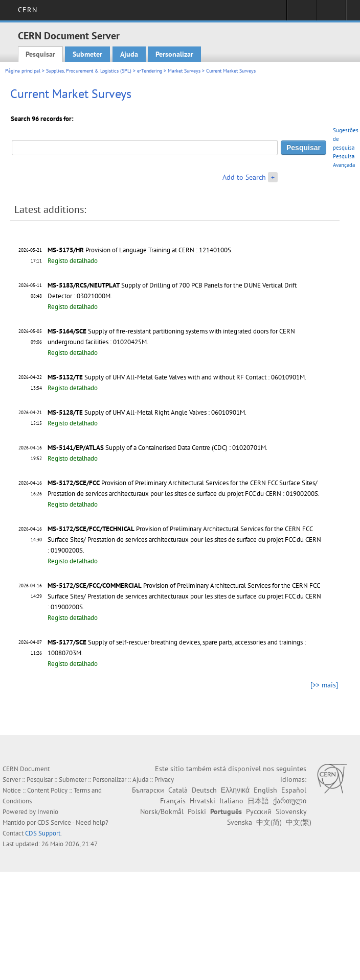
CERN (27, 10)
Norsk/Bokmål (162, 811)
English (265, 790)
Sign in (301, 13)
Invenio (48, 812)
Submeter (87, 54)
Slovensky (291, 811)
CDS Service (54, 822)
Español (294, 790)
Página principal (23, 71)
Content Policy (47, 790)
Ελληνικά (235, 790)
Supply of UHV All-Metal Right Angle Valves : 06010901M (165, 412)
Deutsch (204, 790)
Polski (197, 811)
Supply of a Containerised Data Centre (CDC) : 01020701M (186, 448)
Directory (331, 13)
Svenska (240, 822)
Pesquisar (40, 54)
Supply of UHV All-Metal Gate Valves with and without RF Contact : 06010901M (195, 377)
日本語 (258, 801)
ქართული (290, 801)
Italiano (231, 801)
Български (148, 790)
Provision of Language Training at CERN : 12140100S (158, 250)
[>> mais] (324, 685)
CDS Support (43, 833)
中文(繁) (299, 822)
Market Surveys (184, 71)
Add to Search (244, 177)
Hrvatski (202, 801)
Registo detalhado (73, 261)
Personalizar (174, 54)
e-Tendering (150, 71)
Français (173, 801)
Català (178, 790)
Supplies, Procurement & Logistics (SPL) (89, 71)
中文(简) (269, 822)
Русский (259, 811)
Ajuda (129, 54)
